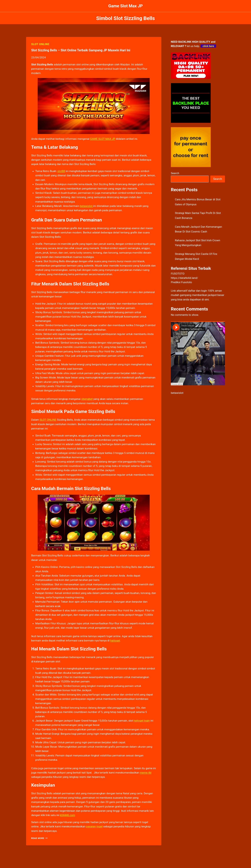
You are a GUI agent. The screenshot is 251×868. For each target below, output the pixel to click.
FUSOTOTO (178, 274)
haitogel (115, 640)
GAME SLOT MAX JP (103, 139)
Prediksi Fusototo (181, 282)
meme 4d (146, 773)
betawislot (177, 393)
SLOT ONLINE (40, 44)
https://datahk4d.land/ (184, 278)
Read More (39, 838)
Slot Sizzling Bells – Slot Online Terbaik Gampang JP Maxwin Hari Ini (81, 50)
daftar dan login (198, 291)
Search (175, 173)
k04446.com (68, 815)
